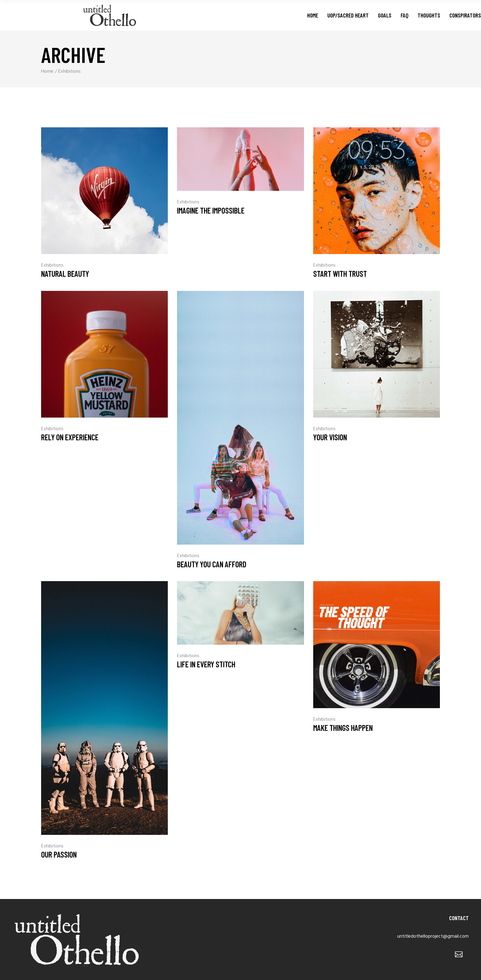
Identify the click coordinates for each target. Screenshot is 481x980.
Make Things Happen (343, 728)
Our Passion (59, 854)
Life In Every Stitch (206, 664)
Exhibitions (52, 265)
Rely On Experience (70, 437)
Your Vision (330, 437)
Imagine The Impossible (211, 210)
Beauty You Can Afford (212, 564)
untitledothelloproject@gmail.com (433, 936)
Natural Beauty (65, 274)
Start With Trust (340, 274)
